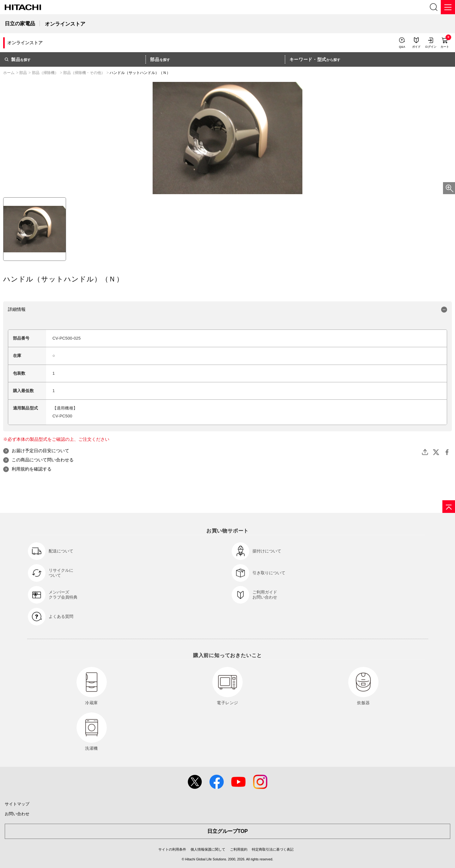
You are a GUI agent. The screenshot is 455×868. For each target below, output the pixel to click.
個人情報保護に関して (208, 849)
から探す (315, 59)
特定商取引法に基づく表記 (273, 849)
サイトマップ (17, 804)
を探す (18, 59)
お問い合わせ (17, 814)
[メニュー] (448, 7)
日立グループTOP (228, 831)
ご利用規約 (239, 849)
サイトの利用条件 (172, 849)
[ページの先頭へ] (449, 507)
